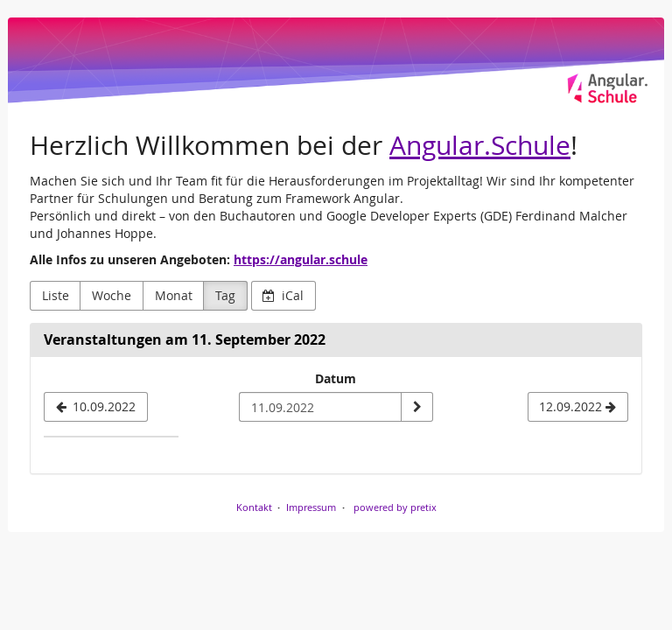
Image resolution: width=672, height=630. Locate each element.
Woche (112, 295)
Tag (225, 295)
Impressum (311, 507)
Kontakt (254, 507)
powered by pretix (395, 507)
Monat (174, 295)
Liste (56, 295)
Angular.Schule (480, 145)
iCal (283, 295)
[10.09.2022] (96, 407)
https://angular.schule (301, 259)
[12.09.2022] (578, 407)
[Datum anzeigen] (416, 407)
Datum (336, 378)
